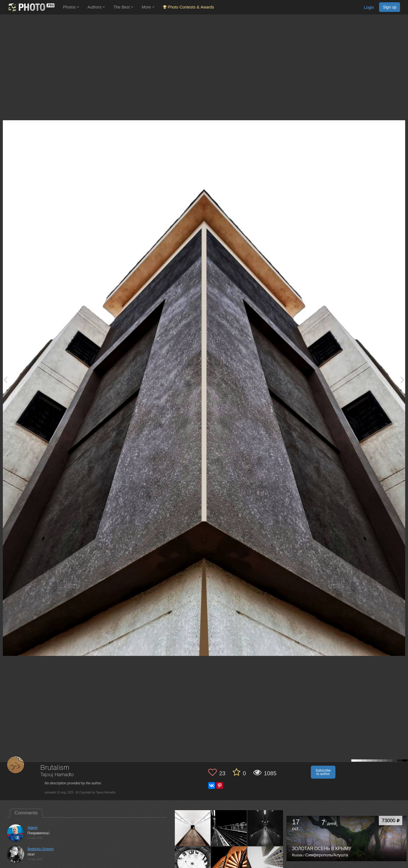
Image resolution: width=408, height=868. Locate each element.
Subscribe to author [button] (323, 772)
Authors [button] (96, 7)
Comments (26, 813)
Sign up (390, 7)
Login (369, 7)
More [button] (148, 7)
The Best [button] (123, 7)
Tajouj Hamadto (57, 775)
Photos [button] (71, 7)
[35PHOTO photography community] (31, 7)
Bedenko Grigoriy (41, 849)
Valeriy (33, 828)
